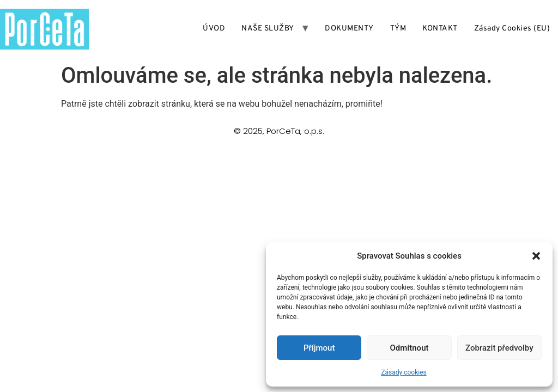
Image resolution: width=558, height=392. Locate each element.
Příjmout (319, 348)
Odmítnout (410, 348)
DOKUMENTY (349, 29)
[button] (536, 256)
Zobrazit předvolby (499, 348)
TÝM (398, 29)
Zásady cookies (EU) (512, 29)
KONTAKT (440, 29)
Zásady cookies (404, 372)
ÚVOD (214, 29)
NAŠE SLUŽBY (268, 29)
